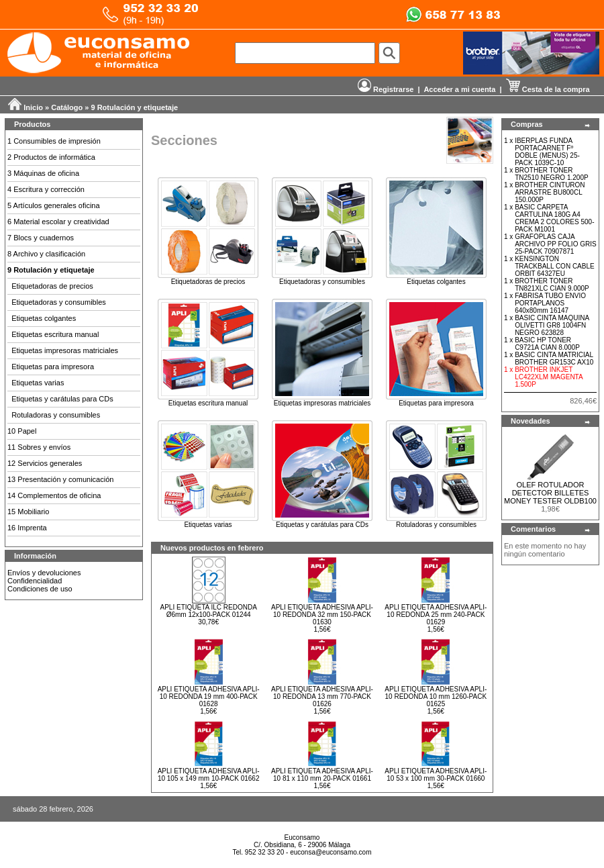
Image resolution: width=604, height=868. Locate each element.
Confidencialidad (35, 581)
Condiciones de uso (40, 589)
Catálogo (67, 107)
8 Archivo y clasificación (46, 254)
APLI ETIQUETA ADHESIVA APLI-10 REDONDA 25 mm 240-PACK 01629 (436, 615)
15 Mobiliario (28, 512)
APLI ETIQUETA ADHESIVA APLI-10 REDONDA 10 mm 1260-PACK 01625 (436, 696)
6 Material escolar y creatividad (58, 222)
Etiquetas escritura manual (55, 334)
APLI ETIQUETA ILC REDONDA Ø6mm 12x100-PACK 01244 (209, 611)
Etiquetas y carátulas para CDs (62, 399)
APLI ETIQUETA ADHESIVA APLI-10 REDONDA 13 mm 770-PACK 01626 (322, 696)
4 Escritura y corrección (46, 189)
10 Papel (22, 431)
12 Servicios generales (45, 463)
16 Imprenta (27, 528)
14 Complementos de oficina (54, 495)
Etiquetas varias (38, 383)
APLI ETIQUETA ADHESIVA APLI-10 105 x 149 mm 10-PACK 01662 (209, 775)
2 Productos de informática (51, 157)
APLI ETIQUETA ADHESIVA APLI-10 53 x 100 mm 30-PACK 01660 (436, 775)
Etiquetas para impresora (53, 367)
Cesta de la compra (548, 89)
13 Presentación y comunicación (60, 479)
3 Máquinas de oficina (43, 173)
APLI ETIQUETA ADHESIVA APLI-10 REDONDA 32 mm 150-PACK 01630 (322, 615)
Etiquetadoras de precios (52, 286)
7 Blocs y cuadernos (41, 238)
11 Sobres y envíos (39, 447)
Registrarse (386, 89)
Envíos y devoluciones (44, 573)
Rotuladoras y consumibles (56, 415)
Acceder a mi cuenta (459, 89)
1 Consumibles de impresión (54, 141)
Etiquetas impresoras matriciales (65, 350)
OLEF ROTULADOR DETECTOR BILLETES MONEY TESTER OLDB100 (550, 493)
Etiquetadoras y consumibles (59, 302)
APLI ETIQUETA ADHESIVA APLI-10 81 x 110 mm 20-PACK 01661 (322, 775)
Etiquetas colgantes (44, 318)
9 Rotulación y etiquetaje (135, 107)
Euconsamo (302, 837)
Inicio (33, 107)
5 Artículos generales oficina (54, 205)
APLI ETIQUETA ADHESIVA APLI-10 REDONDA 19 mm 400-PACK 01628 (209, 696)
